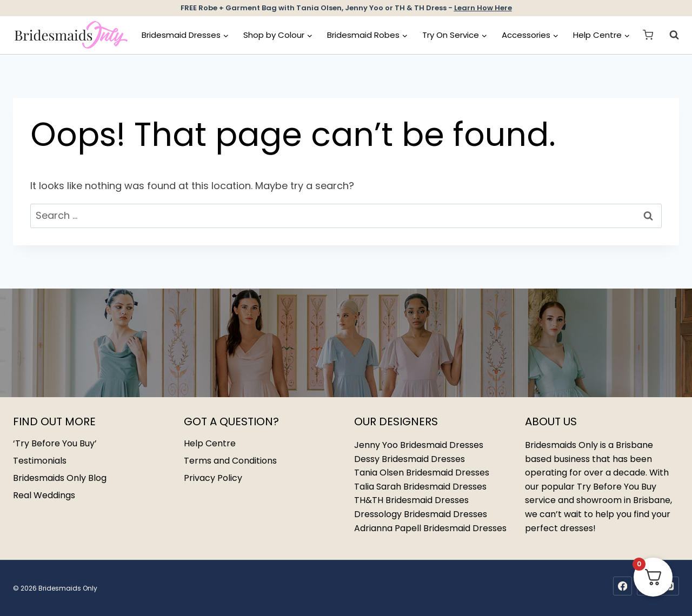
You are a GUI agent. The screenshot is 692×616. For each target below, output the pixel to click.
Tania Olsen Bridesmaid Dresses (422, 473)
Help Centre (210, 443)
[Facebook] (623, 586)
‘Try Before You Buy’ (55, 443)
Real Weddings (44, 495)
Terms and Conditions (230, 461)
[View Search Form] (669, 35)
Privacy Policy (213, 478)
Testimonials (40, 461)
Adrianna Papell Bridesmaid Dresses (430, 528)
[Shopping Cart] (648, 35)
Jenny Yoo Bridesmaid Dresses (419, 445)
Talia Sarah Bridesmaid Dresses (420, 487)
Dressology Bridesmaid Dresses (421, 514)
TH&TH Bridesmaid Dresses (411, 500)
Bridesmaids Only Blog (60, 478)
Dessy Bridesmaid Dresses (410, 459)
